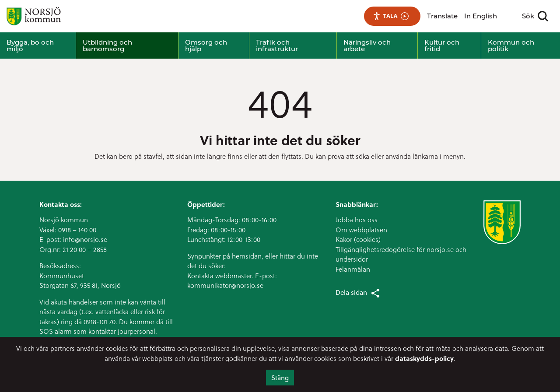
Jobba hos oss (357, 220)
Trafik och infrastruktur (277, 45)
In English (481, 16)
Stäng (280, 378)
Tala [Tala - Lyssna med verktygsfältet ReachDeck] (391, 16)
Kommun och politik (511, 45)
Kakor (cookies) (358, 239)
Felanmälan (353, 269)
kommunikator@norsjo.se (225, 285)
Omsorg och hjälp (206, 45)
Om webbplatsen (361, 230)
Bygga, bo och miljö (30, 45)
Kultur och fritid (442, 45)
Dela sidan (358, 293)
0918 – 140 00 (77, 230)
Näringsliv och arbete (367, 45)
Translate (442, 16)
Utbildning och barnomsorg (107, 45)
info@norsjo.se (85, 239)
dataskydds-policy (424, 358)
